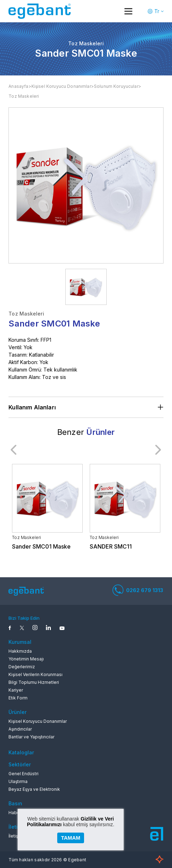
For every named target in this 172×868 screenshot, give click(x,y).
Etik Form (18, 698)
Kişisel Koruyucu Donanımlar (61, 86)
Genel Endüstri (23, 774)
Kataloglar (21, 752)
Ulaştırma (18, 781)
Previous (14, 450)
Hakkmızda (20, 651)
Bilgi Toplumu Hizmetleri (34, 682)
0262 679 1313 (138, 590)
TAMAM (71, 838)
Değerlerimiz (22, 667)
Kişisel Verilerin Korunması (35, 674)
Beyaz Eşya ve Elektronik (34, 789)
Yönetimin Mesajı (26, 659)
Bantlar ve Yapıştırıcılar (31, 737)
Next (158, 450)
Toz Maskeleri (24, 96)
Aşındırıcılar (20, 729)
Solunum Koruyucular (116, 86)
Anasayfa (18, 86)
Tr (157, 11)
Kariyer (16, 690)
